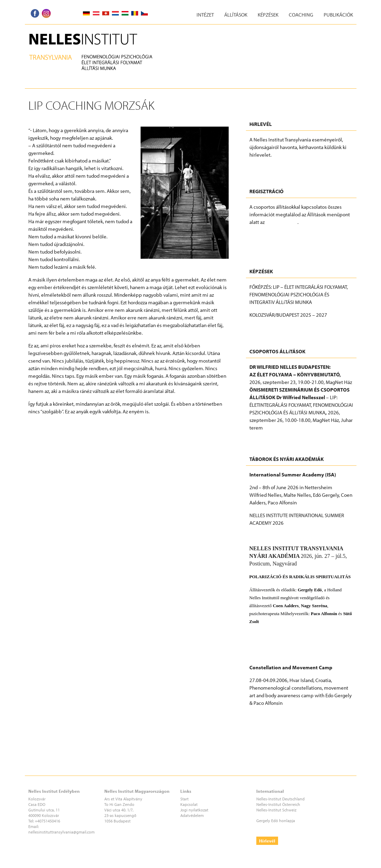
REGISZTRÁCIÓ (265, 235)
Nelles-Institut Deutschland (280, 799)
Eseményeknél (282, 222)
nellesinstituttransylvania (51, 832)
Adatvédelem (192, 815)
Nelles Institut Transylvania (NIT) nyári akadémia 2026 (301, 638)
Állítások (236, 15)
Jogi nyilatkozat (194, 810)
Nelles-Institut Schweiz (276, 810)
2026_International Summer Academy (291, 536)
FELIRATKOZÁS (265, 167)
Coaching (301, 15)
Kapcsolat (189, 804)
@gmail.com (84, 832)
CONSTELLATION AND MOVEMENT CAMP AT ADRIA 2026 (296, 719)
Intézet (205, 15)
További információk (272, 328)
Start (184, 799)
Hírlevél (267, 841)
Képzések (268, 15)
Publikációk (338, 15)
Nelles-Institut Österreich (278, 804)
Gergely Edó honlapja (276, 821)
